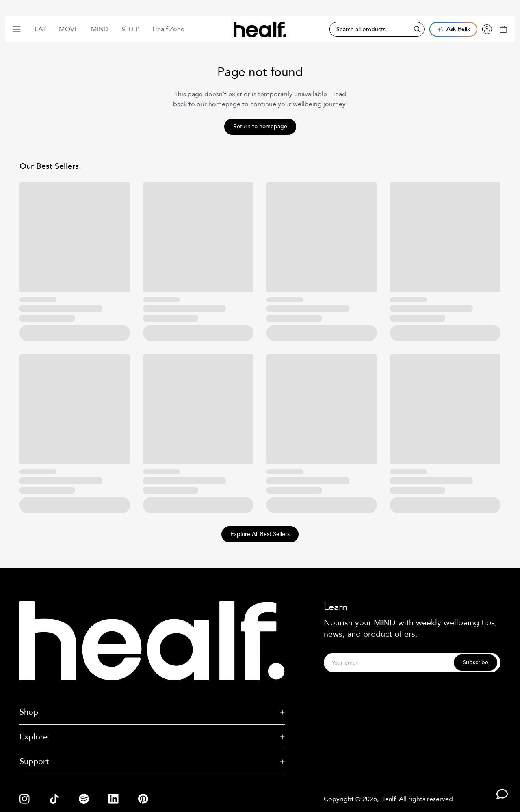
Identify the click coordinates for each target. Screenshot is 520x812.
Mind (100, 29)
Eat (40, 29)
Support (152, 761)
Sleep (130, 29)
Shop (152, 712)
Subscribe (476, 662)
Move (68, 29)
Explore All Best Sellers (260, 534)
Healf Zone (168, 29)
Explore (152, 737)
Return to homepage (260, 126)
